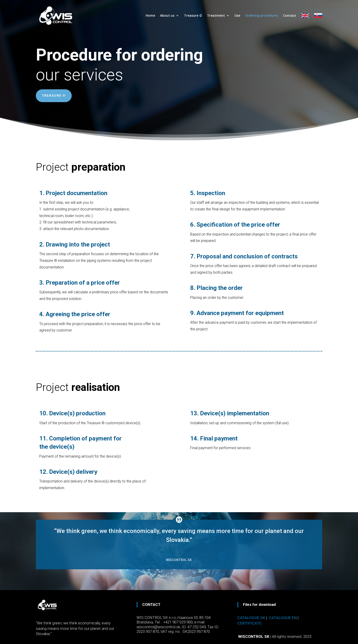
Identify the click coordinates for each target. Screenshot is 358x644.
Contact (290, 15)
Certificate (249, 623)
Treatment (216, 15)
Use (237, 15)
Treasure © (193, 15)
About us (167, 15)
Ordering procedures (262, 15)
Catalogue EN (283, 618)
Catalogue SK (251, 618)
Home (150, 15)
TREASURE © (54, 95)
